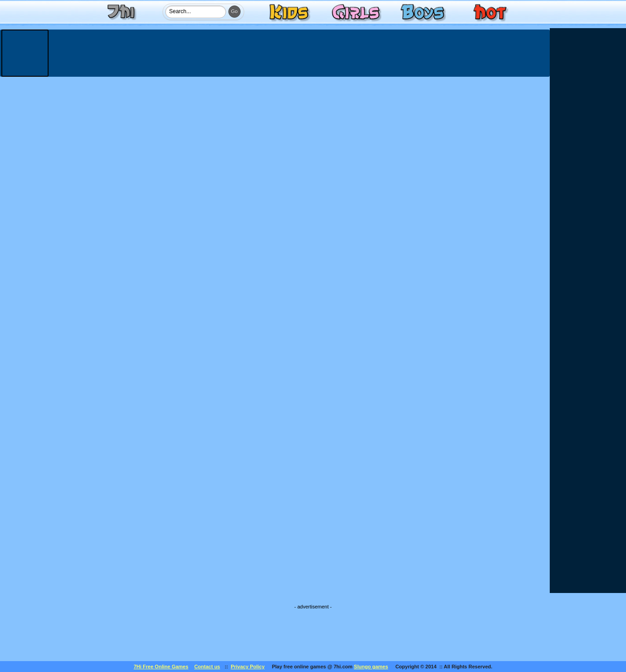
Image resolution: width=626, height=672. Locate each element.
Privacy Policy (248, 667)
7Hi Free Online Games (161, 667)
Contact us (207, 667)
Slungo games (371, 667)
